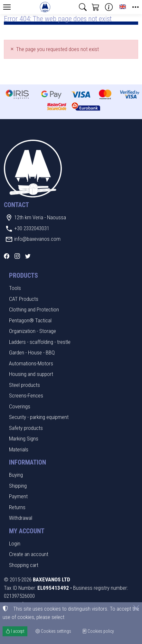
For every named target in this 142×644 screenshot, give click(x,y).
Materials (19, 449)
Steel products (24, 385)
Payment (18, 496)
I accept (15, 631)
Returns (17, 507)
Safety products (26, 428)
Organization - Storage (33, 331)
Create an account (29, 554)
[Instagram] (17, 256)
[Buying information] (109, 7)
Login (15, 544)
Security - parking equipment (39, 417)
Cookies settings (53, 631)
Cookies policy (98, 631)
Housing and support (31, 374)
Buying (16, 475)
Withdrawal (21, 518)
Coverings (20, 406)
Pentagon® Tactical (30, 320)
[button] (83, 7)
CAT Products (24, 299)
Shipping (18, 486)
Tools (15, 288)
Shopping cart (24, 565)
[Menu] (7, 7)
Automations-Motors (31, 363)
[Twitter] (28, 256)
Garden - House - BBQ (32, 352)
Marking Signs (24, 439)
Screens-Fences (26, 396)
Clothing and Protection (34, 309)
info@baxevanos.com (37, 239)
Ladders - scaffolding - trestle (40, 342)
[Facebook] (7, 256)
